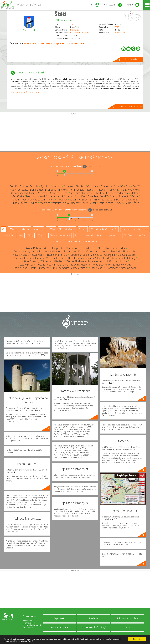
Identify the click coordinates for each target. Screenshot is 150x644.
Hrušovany (101, 190)
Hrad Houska (120, 261)
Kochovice (133, 190)
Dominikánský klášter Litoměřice (32, 268)
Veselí (82, 43)
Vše (4, 229)
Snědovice (62, 200)
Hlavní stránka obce (134, 59)
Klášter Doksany (30, 261)
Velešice (57, 203)
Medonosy (32, 196)
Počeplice (57, 43)
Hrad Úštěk (109, 258)
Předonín (124, 196)
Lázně (100, 235)
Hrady (21, 235)
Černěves (69, 186)
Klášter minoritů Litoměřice (96, 265)
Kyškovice (87, 193)
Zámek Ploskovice (76, 261)
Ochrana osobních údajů (94, 627)
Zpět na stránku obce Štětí (131, 106)
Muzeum (57, 241)
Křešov (65, 193)
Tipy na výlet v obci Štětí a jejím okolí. (25, 92)
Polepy (113, 196)
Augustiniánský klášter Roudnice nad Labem (38, 251)
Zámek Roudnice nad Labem (81, 248)
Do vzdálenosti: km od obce (66, 166)
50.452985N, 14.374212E (80, 33)
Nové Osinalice (47, 196)
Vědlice (33, 203)
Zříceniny (41, 235)
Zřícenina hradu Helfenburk (29, 258)
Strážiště (95, 200)
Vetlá (101, 203)
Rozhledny (9, 235)
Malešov (135, 193)
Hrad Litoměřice (60, 268)
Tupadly (15, 203)
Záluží (128, 203)
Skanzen (83, 229)
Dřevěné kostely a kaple (60, 235)
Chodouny (93, 186)
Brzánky (34, 186)
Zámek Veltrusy (80, 268)
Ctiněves (126, 186)
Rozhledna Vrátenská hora (121, 268)
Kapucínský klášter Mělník (84, 255)
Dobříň (136, 186)
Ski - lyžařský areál (67, 229)
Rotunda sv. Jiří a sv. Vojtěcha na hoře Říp (86, 251)
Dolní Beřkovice (20, 190)
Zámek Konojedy (122, 265)
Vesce (85, 203)
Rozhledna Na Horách (123, 251)
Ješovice (114, 190)
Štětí (61, 14)
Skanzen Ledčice (127, 255)
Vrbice (110, 203)
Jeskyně (90, 235)
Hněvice (49, 43)
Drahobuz (51, 190)
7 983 (117, 27)
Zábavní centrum (72, 241)
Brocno (26, 43)
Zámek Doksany (127, 258)
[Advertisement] (75, 133)
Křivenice (75, 193)
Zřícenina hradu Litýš (99, 261)
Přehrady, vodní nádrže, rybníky (104, 229)
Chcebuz (42, 43)
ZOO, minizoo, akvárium (20, 229)
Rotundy (78, 235)
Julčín (123, 190)
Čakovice (34, 43)
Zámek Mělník (108, 255)
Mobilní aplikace (60, 627)
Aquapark (38, 229)
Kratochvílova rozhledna (112, 248)
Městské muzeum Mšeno (31, 265)
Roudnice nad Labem (34, 200)
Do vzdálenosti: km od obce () (62, 210)
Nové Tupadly (65, 196)
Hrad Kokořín (75, 258)
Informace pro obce (128, 618)
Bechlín (14, 186)
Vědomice (45, 203)
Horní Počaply (76, 190)
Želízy (137, 203)
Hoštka (90, 190)
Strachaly (75, 200)
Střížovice (107, 200)
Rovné (51, 200)
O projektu (60, 618)
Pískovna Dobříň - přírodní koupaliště (43, 248)
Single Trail (141, 235)
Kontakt (128, 627)
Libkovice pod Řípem (117, 193)
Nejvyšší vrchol (113, 235)
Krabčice (54, 193)
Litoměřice (74, 30)
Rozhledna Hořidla (57, 255)
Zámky (30, 235)
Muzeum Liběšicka (56, 258)
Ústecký (73, 24)
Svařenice (132, 200)
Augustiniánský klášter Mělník (29, 255)
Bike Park (128, 235)
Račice (135, 196)
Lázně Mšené (98, 268)
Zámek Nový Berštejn (53, 261)
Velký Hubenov (71, 203)
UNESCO (51, 229)
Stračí (71, 43)
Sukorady (119, 200)
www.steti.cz (120, 33)
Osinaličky (80, 196)
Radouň (65, 43)
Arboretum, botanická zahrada (135, 229)
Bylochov (45, 186)
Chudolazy (106, 186)
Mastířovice (18, 196)
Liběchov (99, 193)
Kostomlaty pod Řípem (23, 193)
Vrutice (119, 203)
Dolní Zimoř (37, 190)
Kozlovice (43, 193)
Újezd (77, 43)
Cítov (117, 186)
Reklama (94, 618)
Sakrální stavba (91, 241)
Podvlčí (104, 196)
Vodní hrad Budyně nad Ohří (63, 265)
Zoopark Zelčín (93, 258)
